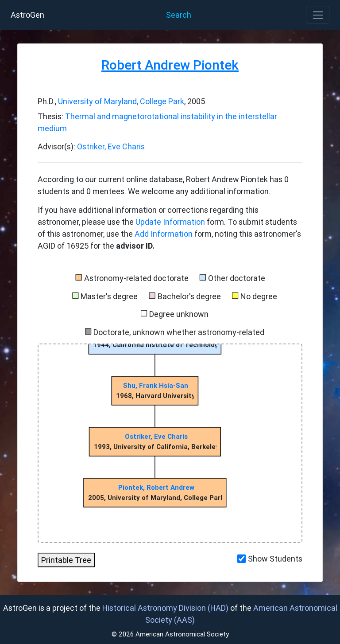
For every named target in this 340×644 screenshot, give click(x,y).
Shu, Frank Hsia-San (156, 385)
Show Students (275, 559)
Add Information (164, 234)
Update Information (171, 222)
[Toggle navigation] (318, 15)
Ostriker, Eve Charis (111, 146)
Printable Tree (66, 560)
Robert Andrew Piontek (170, 65)
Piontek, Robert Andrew (156, 487)
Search (179, 15)
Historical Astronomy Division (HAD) (165, 608)
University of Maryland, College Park (121, 101)
